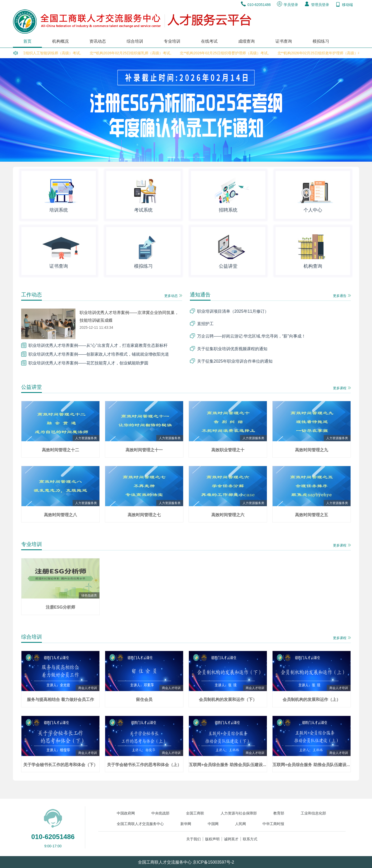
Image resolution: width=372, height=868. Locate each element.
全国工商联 (195, 813)
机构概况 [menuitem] (60, 41)
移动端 (344, 4)
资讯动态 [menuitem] (98, 41)
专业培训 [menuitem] (172, 41)
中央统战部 (160, 813)
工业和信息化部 (313, 813)
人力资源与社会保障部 (239, 813)
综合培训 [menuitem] (135, 41)
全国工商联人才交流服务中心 (140, 824)
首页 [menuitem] (27, 41)
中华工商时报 (273, 824)
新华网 (186, 824)
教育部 (279, 813)
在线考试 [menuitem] (209, 41)
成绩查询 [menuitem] (246, 41)
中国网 (213, 824)
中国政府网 (126, 813)
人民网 (241, 824)
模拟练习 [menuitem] (321, 41)
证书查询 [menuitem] (284, 41)
